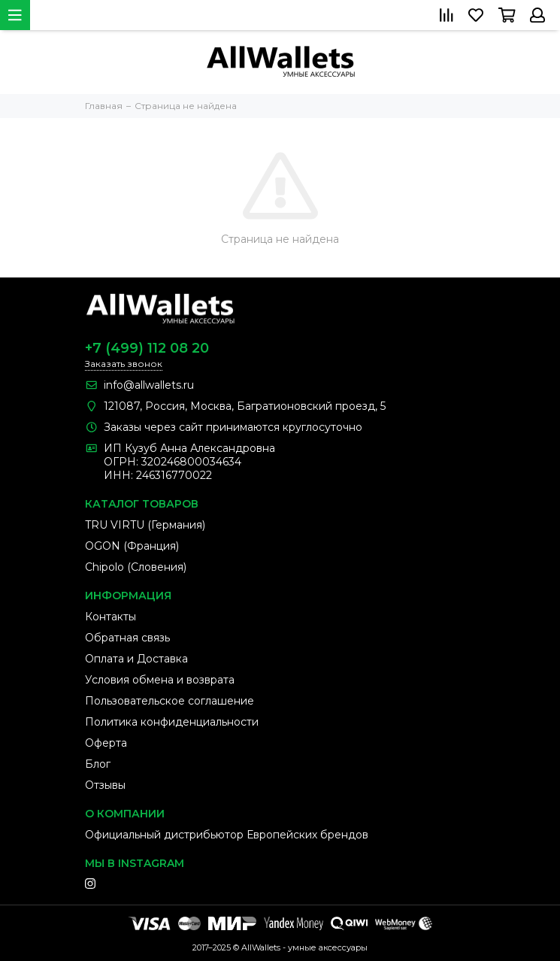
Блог (98, 764)
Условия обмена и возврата (160, 680)
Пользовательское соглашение (170, 701)
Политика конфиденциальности (172, 722)
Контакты (110, 617)
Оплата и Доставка (136, 659)
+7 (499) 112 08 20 (147, 348)
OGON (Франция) (132, 546)
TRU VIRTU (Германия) (145, 525)
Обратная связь (127, 638)
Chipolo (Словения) (136, 567)
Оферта (106, 743)
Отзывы (105, 785)
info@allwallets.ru (149, 385)
